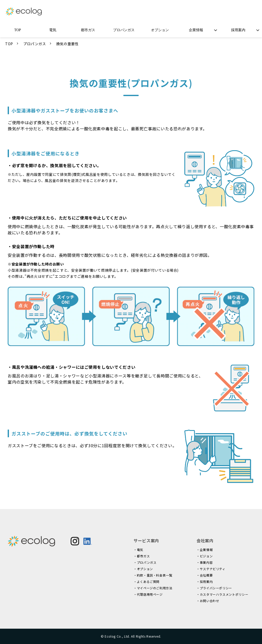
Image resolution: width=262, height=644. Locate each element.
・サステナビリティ (211, 569)
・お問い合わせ (208, 601)
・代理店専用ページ (148, 594)
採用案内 (238, 30)
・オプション (143, 569)
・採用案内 (205, 582)
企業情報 (196, 30)
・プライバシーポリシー (214, 588)
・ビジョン (205, 556)
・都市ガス (142, 556)
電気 (53, 30)
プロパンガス (124, 30)
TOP (18, 30)
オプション (160, 30)
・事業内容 (205, 562)
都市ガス (88, 30)
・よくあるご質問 (146, 582)
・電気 (138, 550)
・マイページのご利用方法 (153, 588)
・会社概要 (205, 575)
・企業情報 (205, 550)
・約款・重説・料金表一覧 (153, 575)
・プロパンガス (145, 562)
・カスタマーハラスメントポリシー (222, 594)
